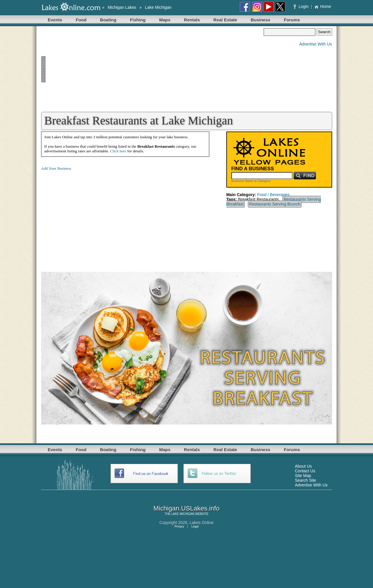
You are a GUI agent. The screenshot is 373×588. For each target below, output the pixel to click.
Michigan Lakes (122, 7)
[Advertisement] (153, 69)
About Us (303, 466)
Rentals (192, 20)
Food (81, 20)
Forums (292, 20)
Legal (195, 526)
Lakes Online (202, 523)
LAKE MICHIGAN (183, 514)
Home (323, 6)
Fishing (138, 20)
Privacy (179, 526)
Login (302, 6)
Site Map (303, 476)
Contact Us (305, 471)
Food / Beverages (274, 195)
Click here (118, 151)
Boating (108, 20)
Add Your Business (56, 168)
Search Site (305, 480)
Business (261, 20)
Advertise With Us (316, 44)
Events (55, 20)
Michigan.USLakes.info (186, 508)
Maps (165, 20)
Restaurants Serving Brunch (275, 204)
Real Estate (225, 20)
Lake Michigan (158, 7)
